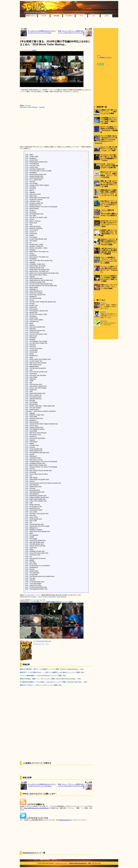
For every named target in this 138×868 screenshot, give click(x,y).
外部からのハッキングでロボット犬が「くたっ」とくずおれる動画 (109, 287)
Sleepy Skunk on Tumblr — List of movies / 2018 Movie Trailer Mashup (43, 597)
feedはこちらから (106, 57)
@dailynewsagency (65, 820)
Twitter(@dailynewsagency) (78, 863)
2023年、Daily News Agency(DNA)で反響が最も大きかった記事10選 (109, 166)
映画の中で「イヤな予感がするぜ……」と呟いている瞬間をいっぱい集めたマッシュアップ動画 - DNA (52, 672)
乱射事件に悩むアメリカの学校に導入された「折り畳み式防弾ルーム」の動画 (109, 233)
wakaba (34, 50)
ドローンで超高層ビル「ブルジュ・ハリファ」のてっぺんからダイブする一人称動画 (109, 260)
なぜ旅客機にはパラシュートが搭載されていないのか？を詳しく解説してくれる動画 (109, 120)
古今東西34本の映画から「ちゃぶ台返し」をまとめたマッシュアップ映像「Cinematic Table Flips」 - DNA (54, 682)
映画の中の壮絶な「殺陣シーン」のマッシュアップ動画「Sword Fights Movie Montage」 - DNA (50, 679)
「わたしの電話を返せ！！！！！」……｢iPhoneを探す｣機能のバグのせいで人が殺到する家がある (106, 214)
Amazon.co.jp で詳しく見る (41, 644)
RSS (90, 863)
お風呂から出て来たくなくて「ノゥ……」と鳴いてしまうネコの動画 (109, 112)
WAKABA (104, 321)
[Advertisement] (69, 23)
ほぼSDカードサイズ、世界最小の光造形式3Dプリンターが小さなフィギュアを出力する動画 (109, 242)
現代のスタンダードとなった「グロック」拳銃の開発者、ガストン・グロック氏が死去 (109, 175)
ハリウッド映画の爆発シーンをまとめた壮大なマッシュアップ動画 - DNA (43, 676)
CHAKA (103, 303)
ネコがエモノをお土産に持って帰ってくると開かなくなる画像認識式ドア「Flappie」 (109, 158)
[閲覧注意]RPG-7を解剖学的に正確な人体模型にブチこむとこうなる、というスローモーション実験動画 (105, 194)
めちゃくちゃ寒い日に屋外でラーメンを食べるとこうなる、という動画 (109, 149)
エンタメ (23, 38)
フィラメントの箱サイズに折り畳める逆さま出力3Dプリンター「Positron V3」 (109, 269)
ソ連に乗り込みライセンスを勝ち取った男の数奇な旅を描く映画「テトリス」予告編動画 (109, 251)
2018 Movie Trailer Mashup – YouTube (32, 107)
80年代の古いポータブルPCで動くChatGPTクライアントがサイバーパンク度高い (109, 224)
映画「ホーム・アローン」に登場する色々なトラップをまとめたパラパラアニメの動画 (71, 33)
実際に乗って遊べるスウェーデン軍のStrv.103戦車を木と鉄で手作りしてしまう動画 (109, 184)
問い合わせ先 (96, 863)
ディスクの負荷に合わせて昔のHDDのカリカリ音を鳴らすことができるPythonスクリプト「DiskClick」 (105, 140)
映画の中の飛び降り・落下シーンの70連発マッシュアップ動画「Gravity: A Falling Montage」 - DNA (52, 669)
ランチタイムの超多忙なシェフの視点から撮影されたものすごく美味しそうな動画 (109, 278)
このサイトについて (61, 863)
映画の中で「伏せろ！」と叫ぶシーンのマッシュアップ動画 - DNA (41, 685)
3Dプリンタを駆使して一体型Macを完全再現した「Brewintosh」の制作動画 (109, 130)
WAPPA (103, 312)
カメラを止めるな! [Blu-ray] (42, 641)
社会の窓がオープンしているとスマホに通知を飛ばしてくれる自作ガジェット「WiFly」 (109, 204)
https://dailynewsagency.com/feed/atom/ (36, 808)
